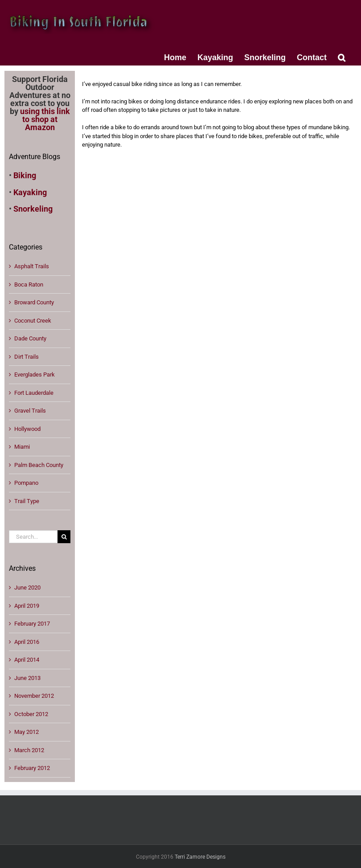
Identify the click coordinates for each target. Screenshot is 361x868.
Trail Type (27, 501)
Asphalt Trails (32, 266)
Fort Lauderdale (34, 393)
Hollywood (27, 429)
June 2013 (27, 678)
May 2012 (27, 732)
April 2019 (27, 606)
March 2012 (29, 750)
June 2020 (27, 588)
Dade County (30, 338)
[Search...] (33, 537)
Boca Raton (29, 285)
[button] (342, 57)
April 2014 (27, 660)
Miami (22, 447)
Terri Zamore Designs (200, 857)
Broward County (34, 302)
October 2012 (31, 714)
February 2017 (32, 624)
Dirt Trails (27, 357)
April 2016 (27, 642)
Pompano (26, 483)
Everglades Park (35, 375)
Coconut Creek (33, 321)
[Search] (64, 537)
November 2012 (34, 696)
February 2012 (32, 768)
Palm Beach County (39, 465)
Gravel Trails (30, 411)
